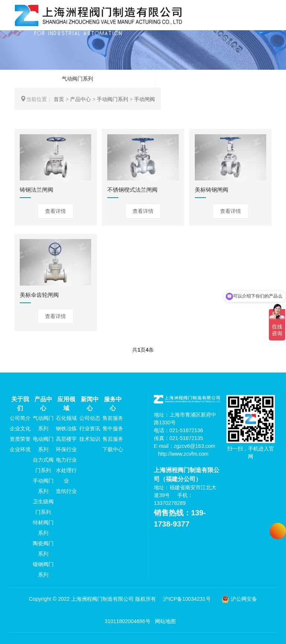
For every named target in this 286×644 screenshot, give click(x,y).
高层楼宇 (66, 439)
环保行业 (66, 449)
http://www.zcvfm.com (183, 454)
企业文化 (20, 428)
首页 (59, 99)
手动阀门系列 (112, 99)
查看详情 (55, 211)
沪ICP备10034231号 (187, 599)
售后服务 (113, 439)
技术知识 (90, 439)
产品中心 (80, 99)
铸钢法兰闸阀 (36, 190)
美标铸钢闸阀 (212, 190)
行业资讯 (90, 428)
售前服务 (113, 418)
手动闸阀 (144, 99)
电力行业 (66, 460)
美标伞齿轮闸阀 (39, 295)
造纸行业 (66, 491)
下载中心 (113, 449)
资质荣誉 (20, 439)
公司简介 (20, 418)
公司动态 (90, 418)
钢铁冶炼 (66, 428)
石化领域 (66, 418)
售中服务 (113, 428)
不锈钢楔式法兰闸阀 (132, 190)
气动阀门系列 (77, 79)
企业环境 (20, 449)
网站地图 (165, 621)
